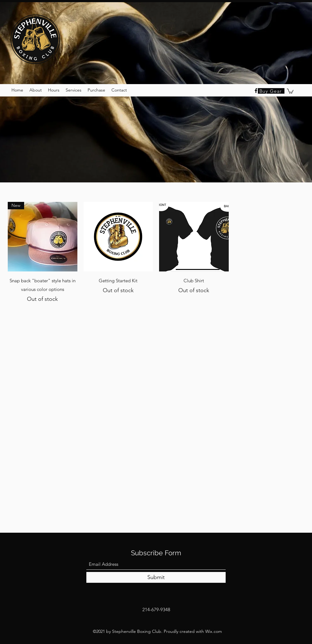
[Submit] (156, 577)
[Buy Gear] (271, 91)
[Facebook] (256, 91)
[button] (290, 91)
